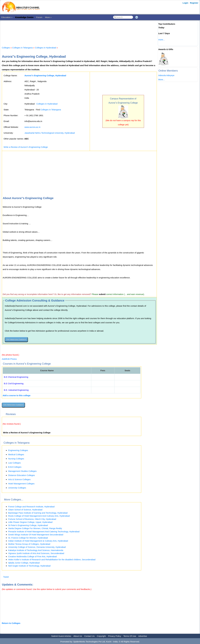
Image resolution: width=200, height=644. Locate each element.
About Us (78, 636)
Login (185, 3)
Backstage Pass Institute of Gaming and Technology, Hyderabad (38, 513)
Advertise (143, 636)
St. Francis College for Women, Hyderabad (28, 538)
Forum (39, 17)
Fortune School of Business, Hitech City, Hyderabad (32, 519)
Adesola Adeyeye (166, 75)
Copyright (101, 636)
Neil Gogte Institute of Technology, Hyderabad (29, 566)
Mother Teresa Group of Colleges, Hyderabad (29, 544)
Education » (7, 17)
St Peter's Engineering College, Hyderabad (28, 525)
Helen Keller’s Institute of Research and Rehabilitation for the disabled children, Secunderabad (52, 560)
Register (194, 3)
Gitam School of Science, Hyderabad (25, 510)
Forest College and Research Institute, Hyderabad (31, 507)
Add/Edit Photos (9, 359)
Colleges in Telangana (22, 48)
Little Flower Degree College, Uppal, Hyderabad (30, 522)
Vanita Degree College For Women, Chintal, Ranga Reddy (35, 528)
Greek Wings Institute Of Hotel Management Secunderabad (36, 535)
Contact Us (89, 636)
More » (48, 17)
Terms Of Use (130, 636)
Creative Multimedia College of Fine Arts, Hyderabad (32, 556)
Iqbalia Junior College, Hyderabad (24, 563)
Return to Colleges (11, 623)
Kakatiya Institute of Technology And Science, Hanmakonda (36, 550)
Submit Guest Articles (61, 636)
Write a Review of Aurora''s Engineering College (26, 147)
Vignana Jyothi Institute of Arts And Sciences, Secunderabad (36, 553)
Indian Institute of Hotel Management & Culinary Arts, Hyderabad (38, 541)
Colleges (6, 48)
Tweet (6, 577)
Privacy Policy (115, 636)
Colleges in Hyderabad (46, 48)
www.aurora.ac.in (32, 127)
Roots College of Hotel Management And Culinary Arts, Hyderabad (39, 516)
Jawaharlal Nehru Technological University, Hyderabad (50, 133)
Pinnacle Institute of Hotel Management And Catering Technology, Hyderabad (44, 532)
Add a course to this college (17, 395)
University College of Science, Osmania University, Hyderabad (37, 547)
